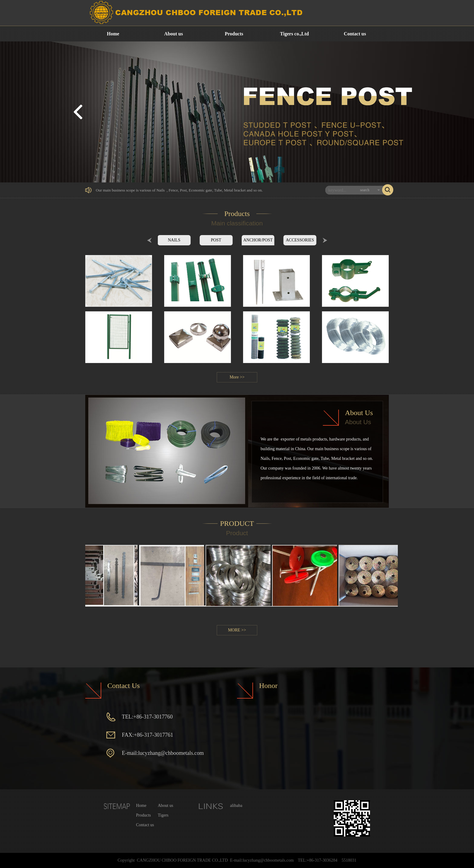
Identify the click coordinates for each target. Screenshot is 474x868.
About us (174, 34)
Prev (149, 240)
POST (216, 240)
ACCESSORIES (300, 240)
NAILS (174, 240)
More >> (237, 377)
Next (325, 240)
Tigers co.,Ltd (294, 34)
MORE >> (237, 630)
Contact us (355, 34)
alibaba (236, 806)
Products (234, 34)
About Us (359, 413)
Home (113, 34)
